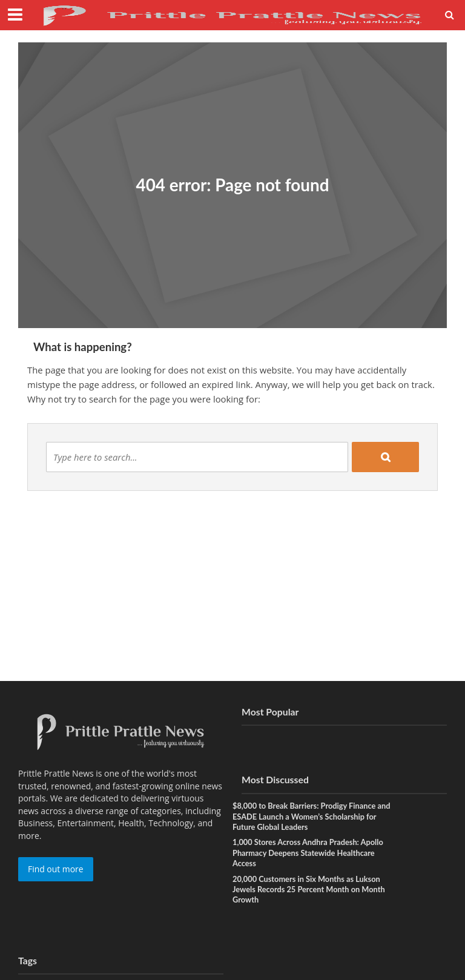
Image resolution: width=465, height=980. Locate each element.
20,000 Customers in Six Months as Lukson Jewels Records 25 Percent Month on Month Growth (310, 890)
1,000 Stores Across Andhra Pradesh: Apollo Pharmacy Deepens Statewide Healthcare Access (309, 853)
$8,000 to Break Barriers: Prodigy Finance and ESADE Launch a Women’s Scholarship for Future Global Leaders (307, 816)
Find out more (56, 869)
